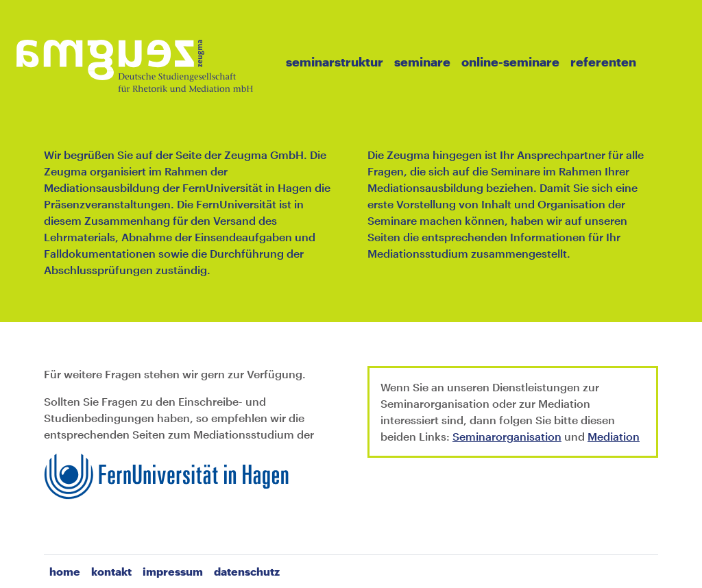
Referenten (603, 62)
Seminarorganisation (507, 436)
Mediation (614, 436)
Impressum (173, 571)
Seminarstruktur (335, 62)
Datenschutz (247, 571)
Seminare (422, 62)
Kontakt (111, 571)
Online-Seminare (510, 62)
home (65, 571)
